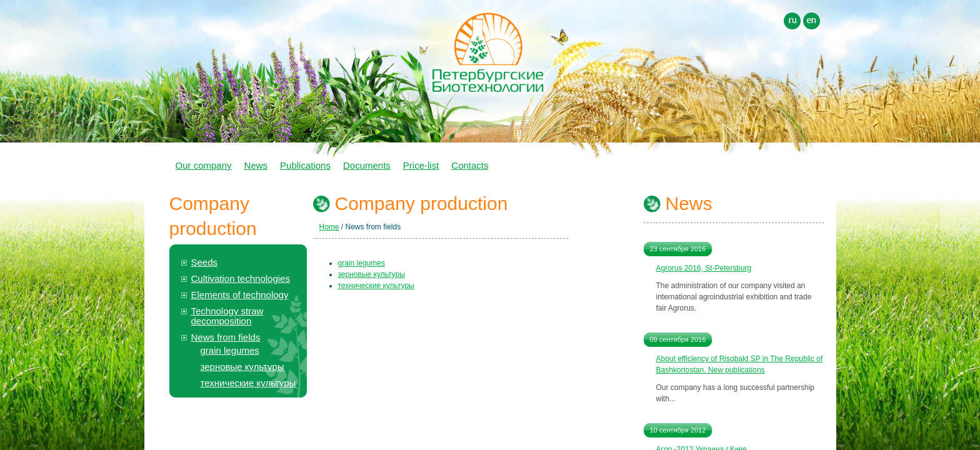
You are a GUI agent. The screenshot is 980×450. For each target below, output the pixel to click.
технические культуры (248, 383)
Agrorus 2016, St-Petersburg (704, 268)
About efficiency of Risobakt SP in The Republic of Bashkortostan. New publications (740, 364)
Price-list (421, 165)
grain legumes (230, 350)
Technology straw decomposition (227, 316)
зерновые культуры (242, 367)
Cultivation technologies (241, 278)
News (256, 165)
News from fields (226, 337)
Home (329, 227)
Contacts (470, 165)
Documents (367, 165)
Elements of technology (240, 295)
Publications (305, 165)
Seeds (205, 262)
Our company (204, 165)
